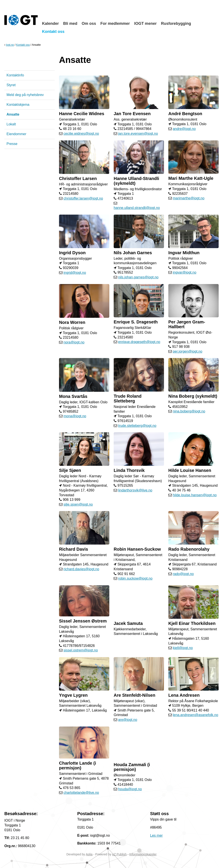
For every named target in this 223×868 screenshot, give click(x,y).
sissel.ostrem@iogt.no (81, 650)
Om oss (89, 24)
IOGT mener (145, 24)
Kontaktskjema (18, 105)
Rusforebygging (176, 24)
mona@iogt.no (75, 416)
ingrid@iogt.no (75, 273)
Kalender (50, 24)
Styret (11, 85)
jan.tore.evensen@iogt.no (138, 134)
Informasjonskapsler (143, 854)
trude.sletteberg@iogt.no (137, 426)
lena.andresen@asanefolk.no (195, 715)
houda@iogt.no (130, 789)
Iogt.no (10, 45)
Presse (12, 144)
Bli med (70, 24)
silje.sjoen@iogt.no (78, 504)
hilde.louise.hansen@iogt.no (195, 495)
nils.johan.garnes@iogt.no (138, 277)
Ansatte (13, 114)
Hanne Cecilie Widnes (82, 114)
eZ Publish (119, 854)
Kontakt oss (53, 32)
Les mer (156, 835)
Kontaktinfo (15, 75)
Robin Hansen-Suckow (137, 549)
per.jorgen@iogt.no (187, 351)
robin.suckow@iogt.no (135, 578)
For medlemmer (115, 24)
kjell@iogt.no (183, 648)
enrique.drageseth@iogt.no (139, 342)
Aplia (89, 854)
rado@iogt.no (183, 574)
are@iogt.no (128, 720)
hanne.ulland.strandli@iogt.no (137, 208)
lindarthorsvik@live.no (135, 490)
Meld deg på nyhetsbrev (25, 95)
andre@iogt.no (184, 129)
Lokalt (11, 124)
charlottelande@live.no (81, 793)
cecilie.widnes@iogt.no (81, 134)
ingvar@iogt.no (184, 272)
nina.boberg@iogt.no (189, 411)
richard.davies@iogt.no (81, 569)
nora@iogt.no (74, 342)
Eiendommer (16, 134)
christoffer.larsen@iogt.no (83, 198)
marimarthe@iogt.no (188, 198)
